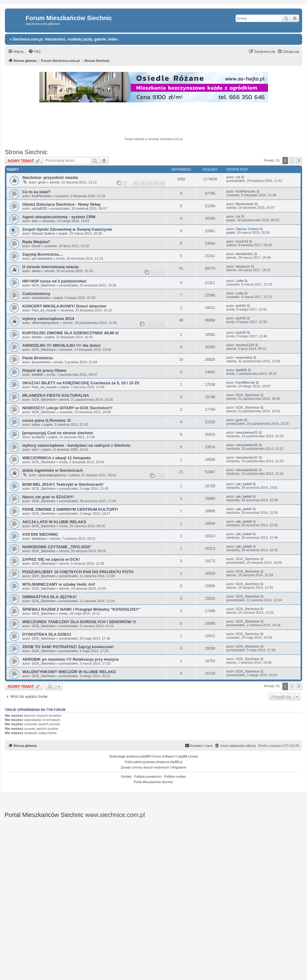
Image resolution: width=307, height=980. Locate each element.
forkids (37, 337)
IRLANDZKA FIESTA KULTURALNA (56, 395)
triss (35, 221)
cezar (36, 424)
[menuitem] (34, 51)
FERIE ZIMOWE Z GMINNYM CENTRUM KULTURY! (70, 509)
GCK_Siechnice (44, 285)
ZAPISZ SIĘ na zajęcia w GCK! (51, 559)
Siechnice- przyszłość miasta (50, 178)
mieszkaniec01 (247, 432)
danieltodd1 (244, 254)
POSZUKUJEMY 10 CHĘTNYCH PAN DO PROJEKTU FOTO (78, 572)
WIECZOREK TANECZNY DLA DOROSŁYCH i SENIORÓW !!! (79, 622)
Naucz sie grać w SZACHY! (48, 497)
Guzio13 (242, 241)
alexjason (243, 266)
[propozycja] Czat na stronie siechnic (58, 433)
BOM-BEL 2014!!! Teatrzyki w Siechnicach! (63, 484)
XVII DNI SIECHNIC (40, 534)
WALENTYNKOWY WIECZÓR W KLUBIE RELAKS (69, 672)
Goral (36, 246)
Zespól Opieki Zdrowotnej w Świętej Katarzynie (67, 229)
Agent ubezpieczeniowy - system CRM (59, 217)
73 (143, 184)
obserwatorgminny (45, 323)
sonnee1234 (245, 345)
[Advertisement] (154, 121)
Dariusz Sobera (43, 233)
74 (149, 184)
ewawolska (244, 357)
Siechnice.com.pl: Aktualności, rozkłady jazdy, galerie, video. (64, 39)
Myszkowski (245, 204)
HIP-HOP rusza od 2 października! (54, 281)
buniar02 (38, 437)
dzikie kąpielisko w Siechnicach (53, 470)
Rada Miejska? (36, 242)
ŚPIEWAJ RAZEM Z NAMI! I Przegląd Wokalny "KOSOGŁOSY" (81, 609)
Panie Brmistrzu (37, 358)
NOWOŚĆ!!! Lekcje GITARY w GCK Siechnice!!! (67, 408)
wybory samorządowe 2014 (48, 319)
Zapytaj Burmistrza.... (43, 254)
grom (42, 182)
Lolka (240, 281)
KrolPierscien (42, 196)
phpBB (145, 756)
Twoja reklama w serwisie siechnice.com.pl (153, 139)
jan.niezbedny (42, 258)
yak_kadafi (244, 484)
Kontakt (126, 777)
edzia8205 (39, 208)
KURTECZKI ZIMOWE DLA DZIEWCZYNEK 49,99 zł (70, 333)
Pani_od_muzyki (44, 310)
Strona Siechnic (26, 152)
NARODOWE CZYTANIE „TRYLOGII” (57, 547)
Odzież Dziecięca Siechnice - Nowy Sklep (61, 204)
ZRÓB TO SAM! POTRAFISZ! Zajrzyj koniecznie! (68, 647)
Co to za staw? (36, 192)
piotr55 (241, 306)
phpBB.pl (176, 762)
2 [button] (292, 161)
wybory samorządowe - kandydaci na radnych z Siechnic (76, 445)
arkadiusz (39, 538)
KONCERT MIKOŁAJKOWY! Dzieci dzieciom (64, 306)
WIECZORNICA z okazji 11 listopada (56, 458)
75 (155, 184)
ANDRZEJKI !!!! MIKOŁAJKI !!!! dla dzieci (61, 345)
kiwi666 (37, 375)
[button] (299, 161)
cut (238, 177)
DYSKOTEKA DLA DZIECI (46, 634)
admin (36, 271)
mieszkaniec (41, 298)
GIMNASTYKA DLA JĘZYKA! (50, 597)
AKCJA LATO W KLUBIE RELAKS (54, 522)
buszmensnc (41, 362)
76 (162, 184)
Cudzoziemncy (36, 294)
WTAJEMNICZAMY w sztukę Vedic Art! (59, 584)
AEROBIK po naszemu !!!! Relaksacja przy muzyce (71, 659)
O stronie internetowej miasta (50, 267)
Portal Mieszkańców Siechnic (154, 782)
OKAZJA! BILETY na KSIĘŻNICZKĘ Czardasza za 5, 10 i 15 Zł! (81, 383)
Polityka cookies (175, 777)
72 (136, 184)
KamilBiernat (245, 382)
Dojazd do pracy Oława (44, 370)
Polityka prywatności (148, 777)
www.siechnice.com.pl (115, 815)
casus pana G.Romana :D (46, 420)
